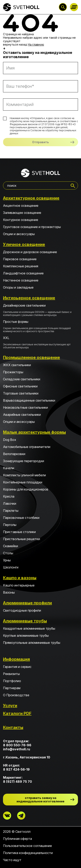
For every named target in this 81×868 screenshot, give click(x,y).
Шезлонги (11, 567)
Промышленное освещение (32, 357)
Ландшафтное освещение (23, 273)
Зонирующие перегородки (24, 461)
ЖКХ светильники (17, 365)
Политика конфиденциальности (28, 853)
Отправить (40, 142)
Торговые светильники (21, 393)
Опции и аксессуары (19, 234)
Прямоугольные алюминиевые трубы (32, 643)
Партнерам (12, 688)
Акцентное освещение (21, 206)
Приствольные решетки (22, 539)
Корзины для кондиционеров (26, 489)
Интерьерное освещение (29, 298)
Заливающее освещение (22, 213)
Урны (7, 560)
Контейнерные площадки (23, 482)
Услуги (10, 706)
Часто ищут (12, 860)
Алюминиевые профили (27, 603)
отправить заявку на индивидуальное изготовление (40, 800)
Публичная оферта (17, 839)
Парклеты (11, 511)
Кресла (9, 496)
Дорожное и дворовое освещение (30, 252)
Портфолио (12, 681)
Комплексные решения (21, 266)
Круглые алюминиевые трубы (26, 636)
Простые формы (40, 326)
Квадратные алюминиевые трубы (29, 628)
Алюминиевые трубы (25, 621)
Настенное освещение (21, 280)
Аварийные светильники (22, 415)
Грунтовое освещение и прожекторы (32, 227)
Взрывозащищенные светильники (29, 400)
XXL (40, 342)
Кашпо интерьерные (19, 585)
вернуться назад (15, 44)
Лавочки (10, 503)
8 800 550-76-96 (17, 745)
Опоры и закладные (18, 287)
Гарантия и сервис (17, 667)
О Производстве (16, 695)
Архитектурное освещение (31, 198)
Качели (9, 468)
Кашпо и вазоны (20, 578)
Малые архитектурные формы (34, 432)
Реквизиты (11, 674)
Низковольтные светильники (25, 407)
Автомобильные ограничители (27, 447)
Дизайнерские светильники (40, 310)
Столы (8, 553)
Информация (16, 659)
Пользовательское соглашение (27, 846)
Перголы (10, 525)
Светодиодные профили (22, 610)
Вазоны (9, 592)
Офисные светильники (20, 386)
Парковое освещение (20, 259)
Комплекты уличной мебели (24, 475)
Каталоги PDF (17, 713)
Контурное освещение (21, 220)
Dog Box (10, 440)
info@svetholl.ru (17, 749)
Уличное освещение (24, 244)
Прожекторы (13, 372)
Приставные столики (19, 532)
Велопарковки (14, 454)
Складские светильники (22, 379)
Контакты (13, 727)
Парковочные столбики (21, 518)
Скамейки (11, 546)
